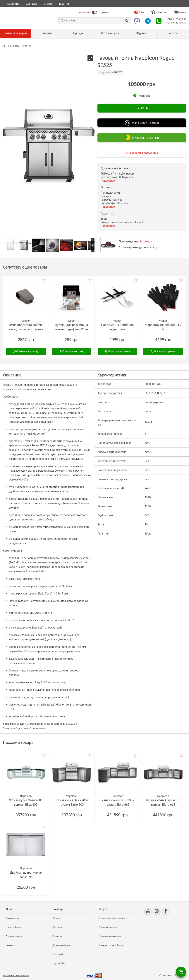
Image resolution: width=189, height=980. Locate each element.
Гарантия (65, 4)
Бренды (79, 33)
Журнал (142, 33)
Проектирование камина (112, 918)
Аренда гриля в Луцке (111, 945)
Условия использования (16, 975)
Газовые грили (20, 46)
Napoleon (146, 241)
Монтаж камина (108, 927)
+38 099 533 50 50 (176, 23)
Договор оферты (61, 945)
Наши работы (13, 927)
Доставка (31, 4)
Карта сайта (59, 963)
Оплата (48, 4)
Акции (47, 33)
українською (85, 12)
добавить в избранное (144, 153)
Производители (14, 936)
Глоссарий (58, 954)
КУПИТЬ (142, 108)
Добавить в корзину (26, 351)
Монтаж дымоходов (110, 936)
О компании (13, 918)
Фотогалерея (110, 33)
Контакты (13, 4)
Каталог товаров (16, 33)
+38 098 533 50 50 (176, 19)
